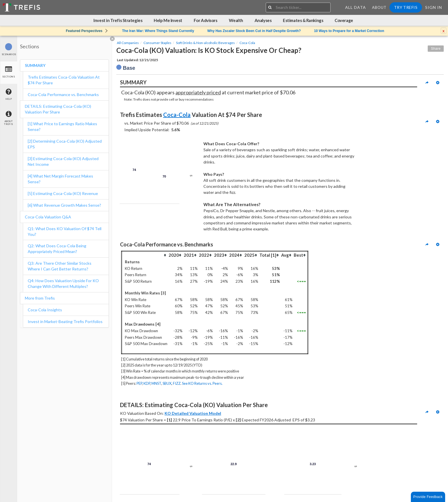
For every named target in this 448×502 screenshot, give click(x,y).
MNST (156, 383)
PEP (139, 383)
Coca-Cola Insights (45, 310)
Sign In (434, 7)
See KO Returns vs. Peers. (202, 383)
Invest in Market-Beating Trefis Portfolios (65, 321)
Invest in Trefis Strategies (118, 20)
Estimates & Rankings (303, 20)
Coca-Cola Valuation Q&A (48, 217)
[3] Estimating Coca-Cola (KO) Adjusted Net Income (63, 161)
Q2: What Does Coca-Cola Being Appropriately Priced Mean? (57, 249)
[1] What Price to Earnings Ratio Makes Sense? (62, 127)
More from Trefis (40, 298)
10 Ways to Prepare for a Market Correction (349, 31)
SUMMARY (35, 65)
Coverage (344, 20)
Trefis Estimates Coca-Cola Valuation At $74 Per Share (64, 80)
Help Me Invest (168, 20)
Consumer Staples (157, 43)
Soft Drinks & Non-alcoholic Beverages (205, 43)
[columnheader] (145, 255)
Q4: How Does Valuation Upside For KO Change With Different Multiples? (63, 283)
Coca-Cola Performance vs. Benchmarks (63, 94)
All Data (356, 7)
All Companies (128, 43)
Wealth (236, 20)
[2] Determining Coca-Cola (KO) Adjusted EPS (65, 144)
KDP (147, 383)
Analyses (263, 20)
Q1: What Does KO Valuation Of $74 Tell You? (65, 231)
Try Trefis (406, 7)
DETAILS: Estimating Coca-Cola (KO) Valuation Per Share (58, 109)
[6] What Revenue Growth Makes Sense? (64, 205)
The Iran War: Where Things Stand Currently (158, 31)
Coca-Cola (247, 43)
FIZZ (177, 383)
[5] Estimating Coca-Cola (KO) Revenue (64, 193)
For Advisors (206, 20)
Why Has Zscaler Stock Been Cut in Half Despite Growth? (254, 31)
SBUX (167, 383)
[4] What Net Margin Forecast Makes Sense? (60, 179)
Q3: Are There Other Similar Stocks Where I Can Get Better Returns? (60, 266)
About (379, 7)
